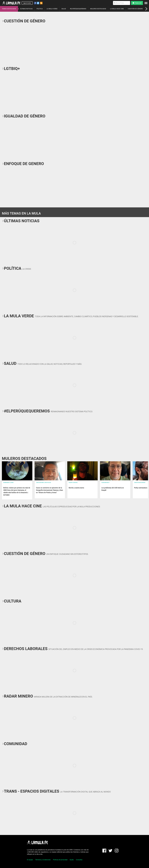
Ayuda (72, 860)
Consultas (79, 860)
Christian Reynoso (140, 483)
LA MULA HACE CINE (117, 9)
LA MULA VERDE (52, 9)
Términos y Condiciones (43, 860)
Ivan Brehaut (105, 483)
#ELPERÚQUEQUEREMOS (78, 9)
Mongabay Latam (8, 483)
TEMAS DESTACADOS (9, 9)
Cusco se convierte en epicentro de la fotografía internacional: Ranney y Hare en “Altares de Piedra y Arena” (50, 490)
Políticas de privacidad (60, 860)
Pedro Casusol (73, 483)
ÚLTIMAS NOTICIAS (26, 9)
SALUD (64, 9)
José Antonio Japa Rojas (43, 483)
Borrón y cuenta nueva (76, 488)
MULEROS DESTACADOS (98, 9)
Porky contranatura (141, 488)
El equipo (30, 860)
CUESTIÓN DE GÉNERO (135, 9)
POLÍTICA (40, 9)
